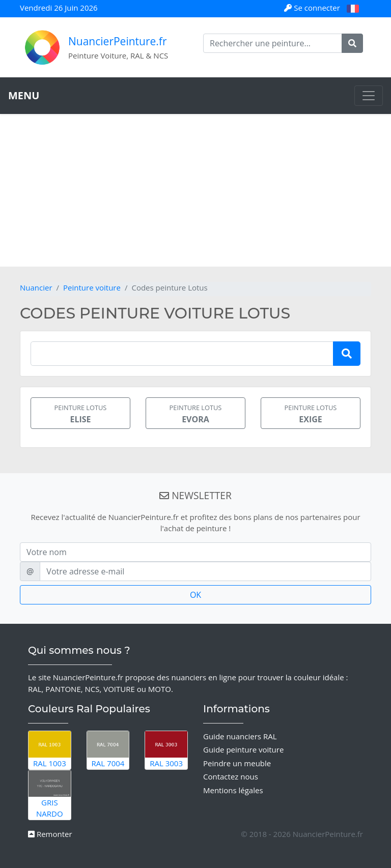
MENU (24, 95)
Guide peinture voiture (243, 749)
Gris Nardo (50, 794)
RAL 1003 (50, 750)
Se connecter (313, 8)
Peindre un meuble (237, 763)
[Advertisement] (195, 190)
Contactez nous (231, 776)
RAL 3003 (166, 750)
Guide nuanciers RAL (240, 736)
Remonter (50, 834)
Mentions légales (233, 790)
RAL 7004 (108, 750)
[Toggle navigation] (369, 96)
